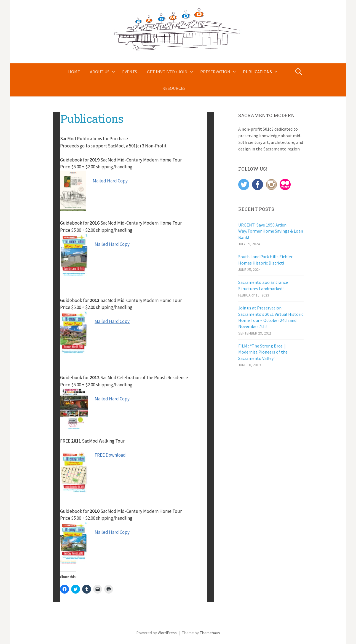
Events (130, 72)
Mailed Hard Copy (110, 181)
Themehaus (210, 633)
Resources (174, 88)
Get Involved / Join (167, 72)
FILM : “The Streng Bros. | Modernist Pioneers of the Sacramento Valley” (263, 352)
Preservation (215, 72)
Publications (257, 72)
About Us (100, 72)
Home (74, 72)
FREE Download (110, 455)
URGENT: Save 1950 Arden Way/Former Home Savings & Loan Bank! (271, 231)
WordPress (167, 633)
